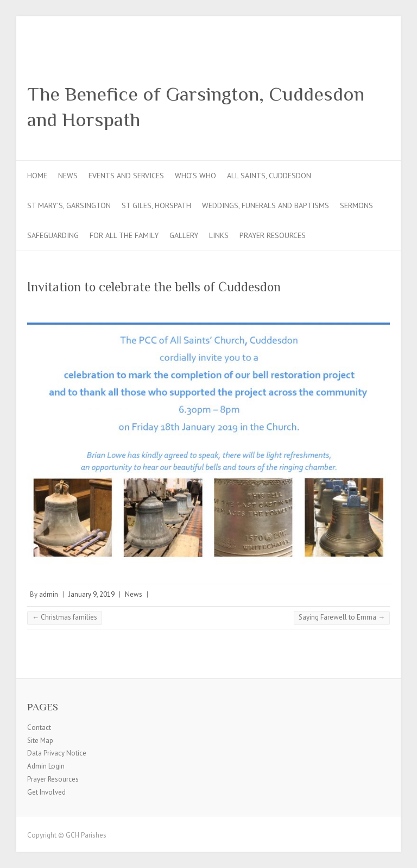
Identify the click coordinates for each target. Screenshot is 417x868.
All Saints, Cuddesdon (269, 176)
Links (219, 235)
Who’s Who (195, 176)
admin (49, 594)
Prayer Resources (273, 235)
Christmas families (65, 617)
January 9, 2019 (91, 594)
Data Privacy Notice (57, 753)
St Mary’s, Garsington (69, 205)
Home (37, 176)
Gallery (184, 235)
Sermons (356, 205)
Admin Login (46, 766)
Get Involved (46, 792)
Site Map (40, 741)
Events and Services (126, 176)
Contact (39, 728)
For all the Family (124, 235)
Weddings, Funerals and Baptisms (266, 205)
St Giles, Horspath (156, 205)
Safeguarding (53, 235)
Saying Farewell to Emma (342, 617)
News (68, 176)
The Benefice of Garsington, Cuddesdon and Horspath (196, 107)
